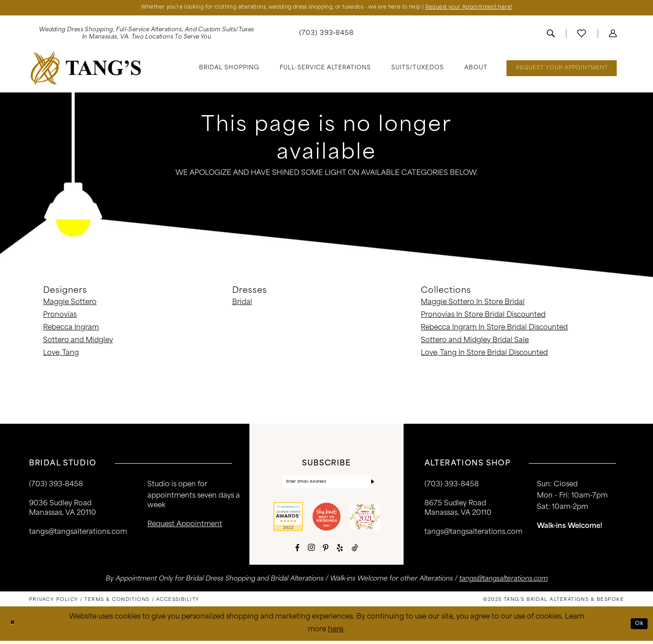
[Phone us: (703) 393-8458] (327, 35)
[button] (613, 35)
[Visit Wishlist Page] (582, 35)
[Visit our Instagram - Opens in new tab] (311, 551)
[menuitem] (146, 35)
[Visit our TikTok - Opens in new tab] (355, 551)
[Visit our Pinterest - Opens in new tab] (326, 551)
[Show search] (551, 35)
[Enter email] (326, 484)
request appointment (185, 526)
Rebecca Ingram (71, 329)
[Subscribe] (372, 484)
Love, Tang (61, 355)
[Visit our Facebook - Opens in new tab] (297, 551)
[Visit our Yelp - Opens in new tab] (340, 551)
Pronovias (60, 317)
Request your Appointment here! (490, 8)
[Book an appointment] (562, 70)
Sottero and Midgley (78, 342)
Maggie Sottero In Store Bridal (473, 304)
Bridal (242, 304)
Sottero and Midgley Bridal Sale (475, 342)
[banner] (86, 69)
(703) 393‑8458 (56, 486)
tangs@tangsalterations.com (78, 534)
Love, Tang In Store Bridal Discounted (484, 355)
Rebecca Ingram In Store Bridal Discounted (494, 329)
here (336, 633)
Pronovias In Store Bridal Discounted (483, 317)
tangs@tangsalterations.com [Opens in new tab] (504, 582)
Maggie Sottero (70, 304)
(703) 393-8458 (452, 486)
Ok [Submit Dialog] (638, 627)
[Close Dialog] (13, 627)
